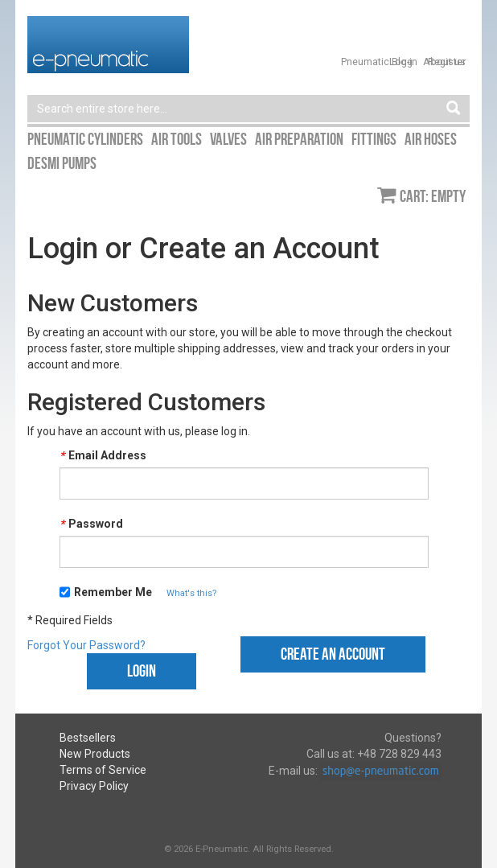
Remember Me (113, 592)
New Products (95, 754)
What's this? (191, 593)
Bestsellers (88, 738)
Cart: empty (433, 196)
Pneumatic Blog (377, 62)
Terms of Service (103, 770)
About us (444, 62)
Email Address (103, 455)
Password (91, 524)
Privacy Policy (94, 786)
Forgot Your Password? (86, 645)
